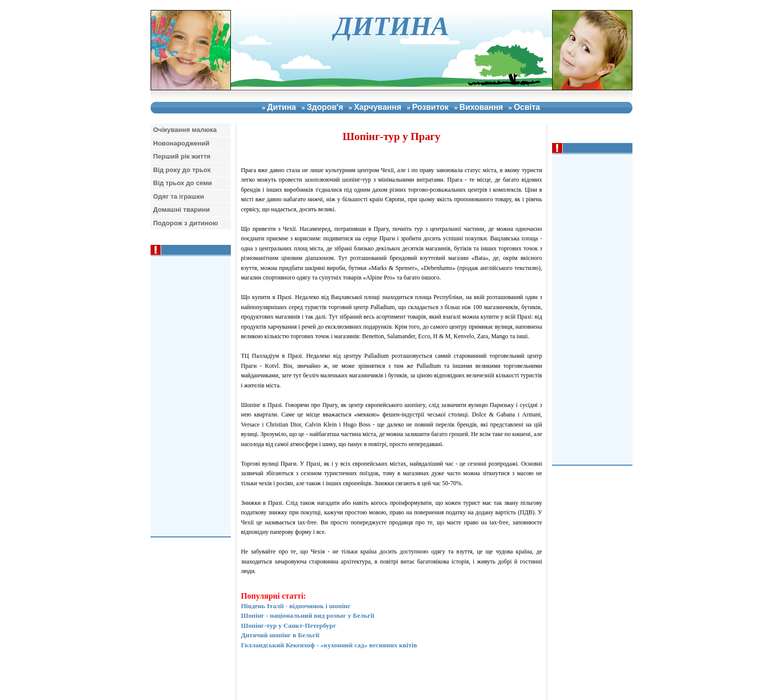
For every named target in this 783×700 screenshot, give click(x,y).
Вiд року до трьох (182, 170)
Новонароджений (181, 143)
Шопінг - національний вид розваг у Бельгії (308, 615)
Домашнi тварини (181, 209)
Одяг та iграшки (178, 196)
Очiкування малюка (185, 130)
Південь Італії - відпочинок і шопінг (296, 606)
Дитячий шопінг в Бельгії (280, 635)
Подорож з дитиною (185, 223)
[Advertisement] (595, 308)
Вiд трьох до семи (182, 183)
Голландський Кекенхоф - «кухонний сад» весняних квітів (329, 645)
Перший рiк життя (182, 156)
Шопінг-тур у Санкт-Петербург (289, 625)
